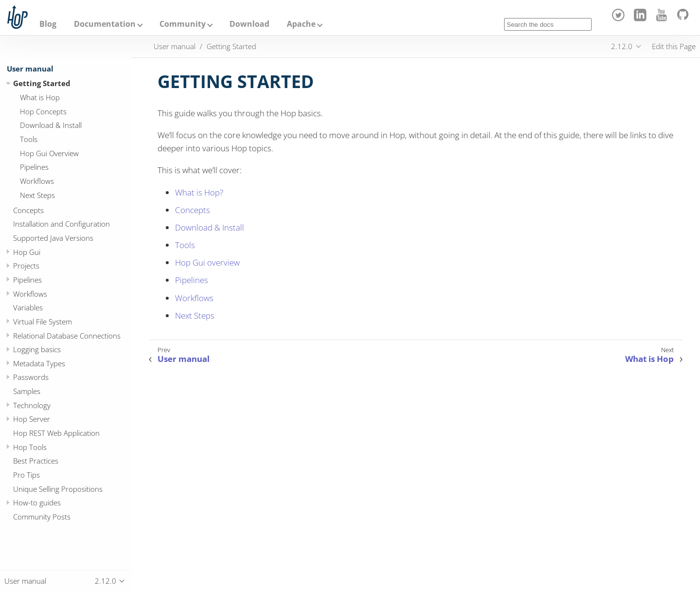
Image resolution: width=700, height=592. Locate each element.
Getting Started (42, 83)
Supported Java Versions (53, 238)
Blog (48, 24)
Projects (26, 266)
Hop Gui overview (207, 262)
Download (249, 24)
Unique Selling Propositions (58, 489)
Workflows (37, 181)
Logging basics (37, 349)
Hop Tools (30, 447)
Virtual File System (43, 322)
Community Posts (42, 517)
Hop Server (32, 419)
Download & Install (51, 125)
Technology (32, 405)
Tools (29, 139)
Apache (301, 24)
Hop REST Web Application (56, 433)
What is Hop (40, 97)
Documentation (105, 24)
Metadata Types (39, 363)
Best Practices (36, 461)
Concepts (28, 210)
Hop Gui (27, 252)
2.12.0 (622, 46)
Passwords (31, 377)
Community (183, 24)
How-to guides (37, 502)
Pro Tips (26, 475)
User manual (30, 69)
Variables (28, 307)
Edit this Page (674, 46)
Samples (27, 391)
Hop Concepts (43, 111)
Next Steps (37, 195)
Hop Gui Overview (49, 153)
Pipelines (34, 167)
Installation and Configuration (61, 224)
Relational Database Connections (67, 336)
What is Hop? (199, 192)
